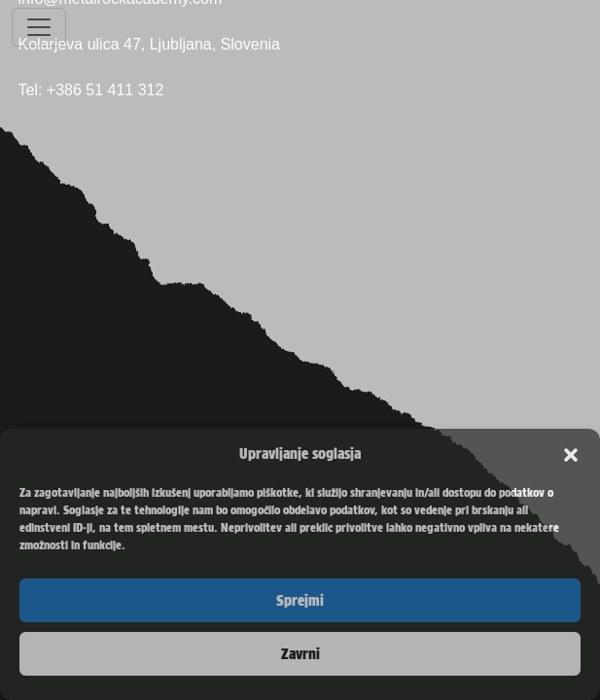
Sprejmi (300, 601)
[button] (571, 454)
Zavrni (300, 654)
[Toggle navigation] (39, 27)
